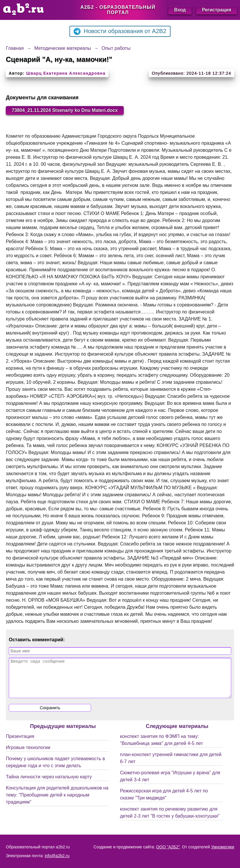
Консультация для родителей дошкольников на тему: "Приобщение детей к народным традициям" (57, 802)
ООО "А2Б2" (168, 847)
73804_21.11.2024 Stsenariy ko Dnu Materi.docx (65, 110)
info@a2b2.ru (57, 856)
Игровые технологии (28, 754)
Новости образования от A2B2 (120, 31)
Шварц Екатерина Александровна (66, 73)
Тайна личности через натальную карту (49, 784)
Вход (180, 10)
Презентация (20, 743)
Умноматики (223, 847)
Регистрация (217, 10)
